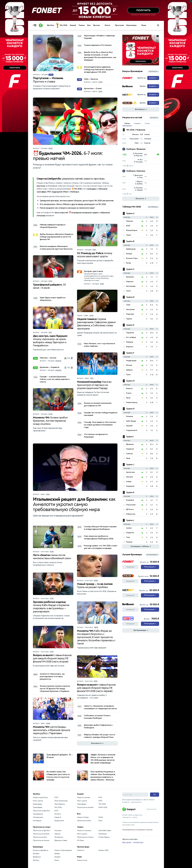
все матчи (154, 118)
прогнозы (41, 186)
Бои (89, 25)
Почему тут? (130, 567)
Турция (129, 319)
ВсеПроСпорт (138, 842)
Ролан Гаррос (104, 837)
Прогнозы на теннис (41, 840)
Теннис (82, 25)
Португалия (131, 505)
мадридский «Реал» (60, 192)
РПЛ (49, 192)
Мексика (130, 221)
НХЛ (100, 801)
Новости (81, 850)
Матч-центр (38, 801)
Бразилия (130, 277)
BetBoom (37, 857)
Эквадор (130, 342)
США (128, 305)
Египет (129, 393)
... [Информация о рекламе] (158, 36)
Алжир (129, 481)
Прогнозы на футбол (41, 811)
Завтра (57, 834)
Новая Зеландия (132, 402)
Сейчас (127, 123)
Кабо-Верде (131, 421)
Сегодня (58, 830)
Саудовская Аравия (133, 430)
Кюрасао (130, 347)
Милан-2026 (103, 850)
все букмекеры (152, 555)
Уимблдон (75, 192)
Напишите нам (152, 809)
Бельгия (129, 388)
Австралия (130, 309)
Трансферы (38, 807)
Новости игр (82, 860)
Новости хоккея (83, 797)
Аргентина (130, 472)
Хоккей (73, 25)
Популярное (38, 814)
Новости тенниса (84, 830)
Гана (128, 537)
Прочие (96, 25)
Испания (129, 416)
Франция (130, 444)
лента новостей (61, 213)
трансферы (42, 192)
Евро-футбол (127, 842)
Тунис (128, 375)
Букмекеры (131, 25)
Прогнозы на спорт (42, 827)
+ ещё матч (127, 194)
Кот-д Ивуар (131, 337)
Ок (155, 795)
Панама (129, 542)
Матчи (107, 25)
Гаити (128, 291)
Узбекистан (131, 514)
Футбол (50, 25)
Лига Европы (60, 804)
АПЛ (56, 811)
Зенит (57, 860)
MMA (101, 817)
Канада (129, 254)
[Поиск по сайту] (159, 25)
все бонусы (153, 71)
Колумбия (130, 500)
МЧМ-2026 (103, 807)
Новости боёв (83, 817)
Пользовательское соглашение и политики (137, 830)
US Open (81, 840)
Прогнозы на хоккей (41, 834)
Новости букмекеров (63, 850)
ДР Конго (130, 509)
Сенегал (129, 454)
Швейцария (131, 249)
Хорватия (130, 533)
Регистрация (150, 567)
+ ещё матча (128, 166)
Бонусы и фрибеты (41, 850)
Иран (128, 398)
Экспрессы (59, 837)
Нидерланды (131, 361)
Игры (144, 25)
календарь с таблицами (97, 189)
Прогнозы (119, 25)
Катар (129, 263)
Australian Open (105, 830)
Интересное (38, 817)
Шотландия (131, 286)
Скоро (147, 123)
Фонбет (36, 854)
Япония (129, 365)
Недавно (137, 123)
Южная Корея (132, 230)
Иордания (130, 486)
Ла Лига (58, 814)
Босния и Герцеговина (133, 258)
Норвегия (130, 449)
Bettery (36, 860)
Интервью (37, 821)
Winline (57, 854)
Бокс (100, 821)
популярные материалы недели (85, 213)
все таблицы (153, 207)
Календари (37, 804)
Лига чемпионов (61, 801)
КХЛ (100, 797)
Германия (130, 333)
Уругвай (129, 426)
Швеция (129, 370)
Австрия (129, 477)
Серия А (58, 817)
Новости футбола (40, 797)
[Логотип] (41, 25)
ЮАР (128, 226)
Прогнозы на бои (40, 837)
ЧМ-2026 (63, 25)
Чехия (128, 235)
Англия (129, 528)
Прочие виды (83, 847)
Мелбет (58, 857)
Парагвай (130, 314)
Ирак (128, 458)
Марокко (130, 282)
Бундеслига (59, 821)
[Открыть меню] (35, 25)
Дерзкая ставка (61, 840)
